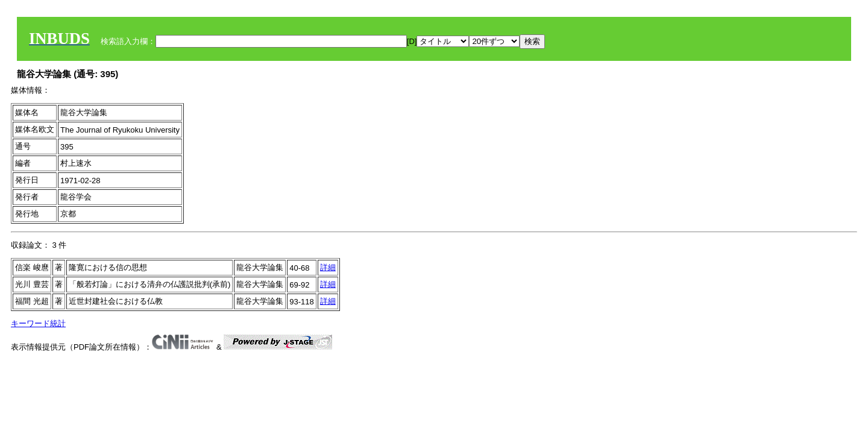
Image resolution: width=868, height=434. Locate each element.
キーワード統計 (38, 323)
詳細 (328, 267)
